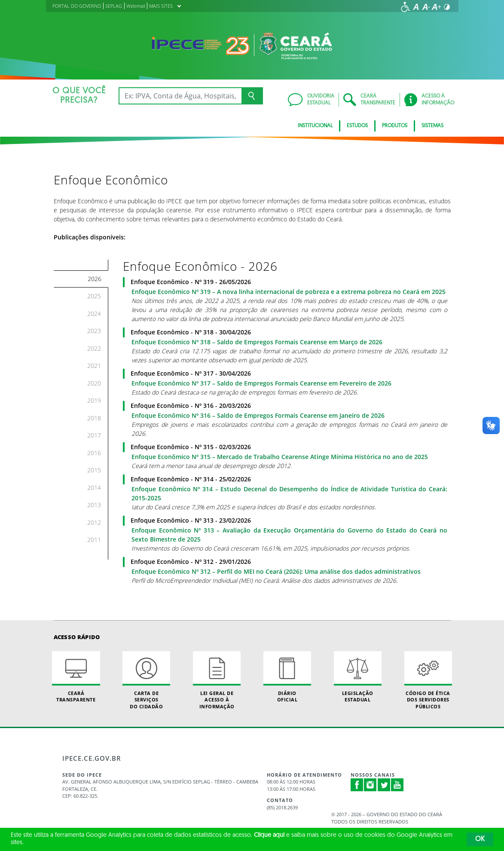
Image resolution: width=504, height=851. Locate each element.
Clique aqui (269, 835)
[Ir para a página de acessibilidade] (406, 7)
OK (480, 839)
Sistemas (432, 126)
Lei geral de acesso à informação (217, 680)
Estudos (357, 126)
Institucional (315, 126)
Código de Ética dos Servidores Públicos (428, 680)
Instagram (370, 785)
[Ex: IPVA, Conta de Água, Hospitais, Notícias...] (180, 96)
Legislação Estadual (358, 677)
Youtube (397, 785)
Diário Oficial (287, 677)
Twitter (384, 785)
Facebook (357, 785)
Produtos (395, 126)
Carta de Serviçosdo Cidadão (146, 680)
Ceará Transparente (76, 677)
